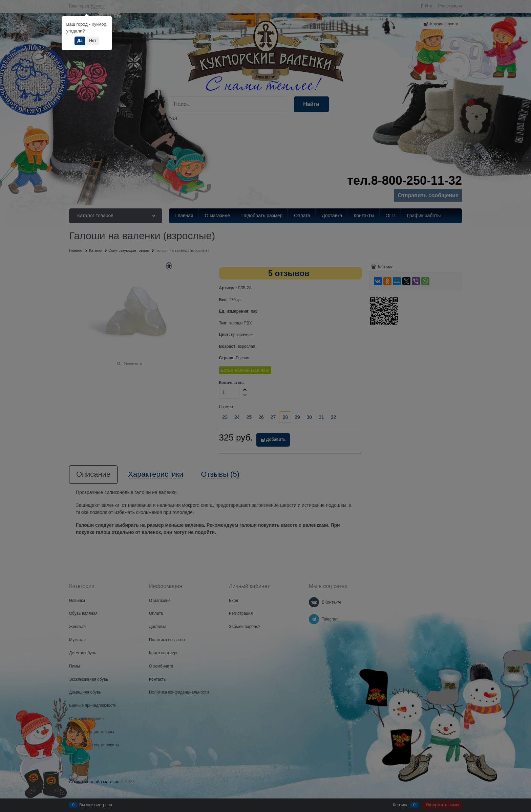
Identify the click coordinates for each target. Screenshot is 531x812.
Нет (93, 41)
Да (80, 41)
